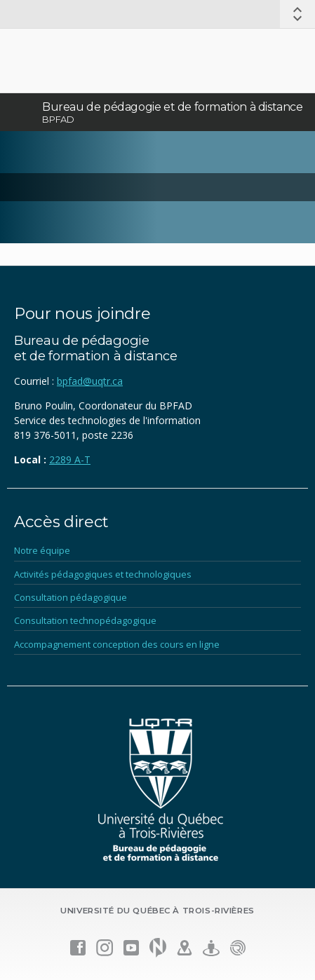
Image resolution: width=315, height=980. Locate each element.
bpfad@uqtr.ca (90, 381)
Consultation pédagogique (71, 597)
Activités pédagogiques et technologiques (103, 574)
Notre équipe (42, 550)
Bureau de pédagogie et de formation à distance (173, 107)
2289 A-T (70, 460)
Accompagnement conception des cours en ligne (117, 644)
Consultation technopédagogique (85, 620)
